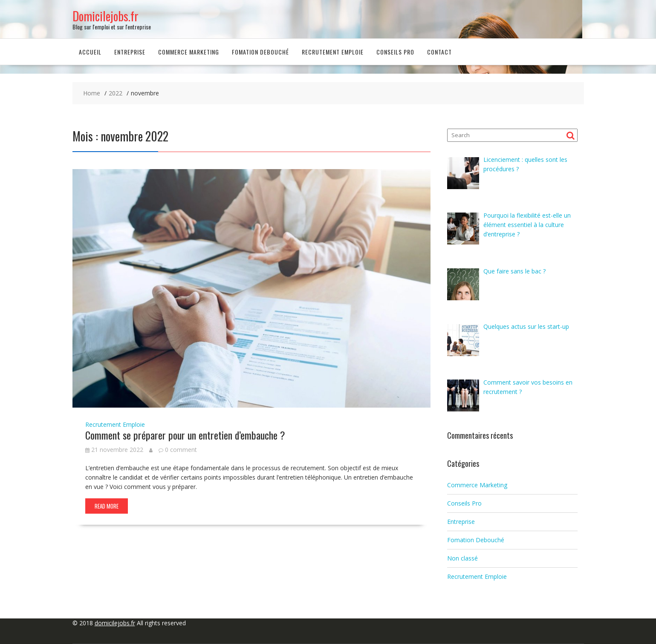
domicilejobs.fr (115, 623)
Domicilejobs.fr (105, 16)
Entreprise (130, 52)
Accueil (90, 52)
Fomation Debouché (260, 52)
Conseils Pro (395, 52)
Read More (107, 506)
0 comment (181, 450)
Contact (439, 52)
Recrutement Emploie (333, 52)
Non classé (462, 558)
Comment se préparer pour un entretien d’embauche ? (185, 435)
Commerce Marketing (189, 52)
